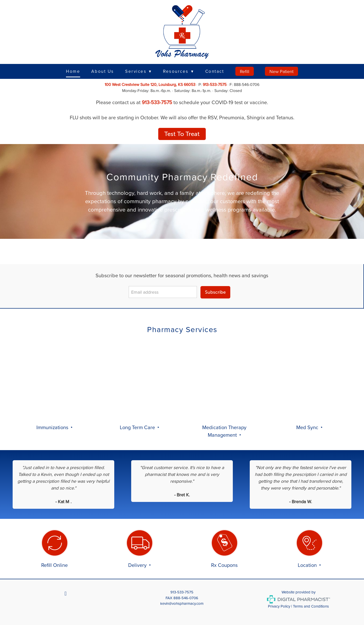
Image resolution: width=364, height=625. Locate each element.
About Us (103, 71)
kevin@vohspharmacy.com (182, 603)
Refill (245, 71)
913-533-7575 (215, 84)
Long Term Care (138, 427)
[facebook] (65, 593)
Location (308, 565)
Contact (215, 71)
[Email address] (163, 292)
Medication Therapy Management (224, 431)
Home (73, 71)
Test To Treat (182, 134)
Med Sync (308, 427)
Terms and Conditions (311, 606)
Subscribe (215, 292)
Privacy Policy (279, 606)
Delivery (138, 565)
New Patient (281, 71)
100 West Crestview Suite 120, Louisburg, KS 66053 (150, 84)
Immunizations (53, 427)
